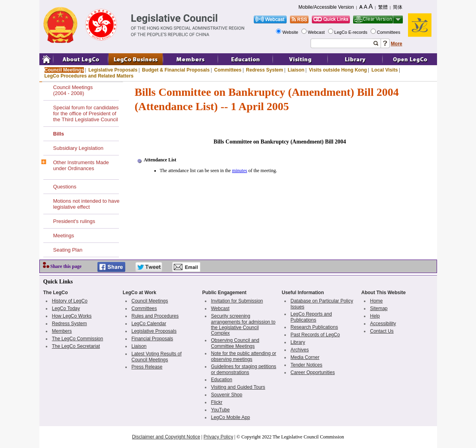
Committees (389, 32)
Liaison (296, 70)
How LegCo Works (72, 316)
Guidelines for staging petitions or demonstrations (244, 369)
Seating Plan (68, 250)
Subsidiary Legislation (78, 148)
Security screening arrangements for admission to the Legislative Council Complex (243, 325)
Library (298, 342)
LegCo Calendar (149, 324)
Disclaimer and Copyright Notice (166, 437)
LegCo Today (66, 308)
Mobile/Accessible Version (326, 7)
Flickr (217, 402)
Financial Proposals (153, 339)
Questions (65, 187)
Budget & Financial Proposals (176, 70)
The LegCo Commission (78, 339)
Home (377, 301)
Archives (300, 350)
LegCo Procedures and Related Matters (89, 76)
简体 (398, 7)
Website (291, 32)
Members (62, 331)
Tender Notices (307, 365)
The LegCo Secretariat (76, 346)
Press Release (147, 367)
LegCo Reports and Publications (311, 317)
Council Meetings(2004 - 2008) (73, 90)
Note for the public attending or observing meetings (244, 356)
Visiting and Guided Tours (238, 387)
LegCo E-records (352, 32)
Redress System (265, 70)
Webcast (317, 32)
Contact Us (382, 331)
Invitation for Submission (237, 301)
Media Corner (305, 357)
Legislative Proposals (113, 70)
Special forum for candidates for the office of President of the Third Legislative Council (86, 113)
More (397, 44)
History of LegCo (70, 301)
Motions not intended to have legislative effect (86, 204)
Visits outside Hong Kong (338, 70)
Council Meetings (64, 70)
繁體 (383, 7)
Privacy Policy (219, 437)
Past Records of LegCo (315, 335)
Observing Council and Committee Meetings (235, 343)
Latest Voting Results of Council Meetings (157, 357)
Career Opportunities (313, 372)
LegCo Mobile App (231, 417)
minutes (239, 171)
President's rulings (74, 221)
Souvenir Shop (227, 395)
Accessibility (383, 324)
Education (222, 380)
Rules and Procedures (155, 316)
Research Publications (314, 327)
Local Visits (385, 70)
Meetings (64, 236)
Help (375, 316)
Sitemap (379, 308)
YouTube (221, 410)
